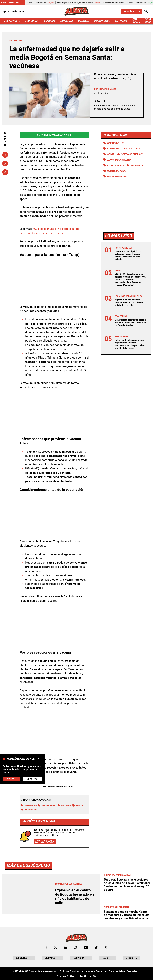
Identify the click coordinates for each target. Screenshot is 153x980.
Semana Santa (47, 806)
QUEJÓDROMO (12, 21)
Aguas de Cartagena (119, 160)
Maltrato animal (117, 176)
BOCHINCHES (102, 21)
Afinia (111, 154)
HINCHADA (67, 21)
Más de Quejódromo (28, 949)
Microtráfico (139, 165)
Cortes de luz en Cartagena (124, 149)
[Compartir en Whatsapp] (5, 172)
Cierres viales (116, 165)
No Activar (32, 779)
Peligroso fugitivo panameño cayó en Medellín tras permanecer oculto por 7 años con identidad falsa (130, 344)
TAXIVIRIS (50, 21)
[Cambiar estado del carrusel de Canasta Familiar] (23, 3)
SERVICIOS (121, 21)
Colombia (64, 806)
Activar (11, 779)
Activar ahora (45, 842)
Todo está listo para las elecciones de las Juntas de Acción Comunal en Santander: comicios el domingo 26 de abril (127, 968)
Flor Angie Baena (108, 89)
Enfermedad (29, 806)
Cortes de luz (115, 143)
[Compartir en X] (5, 163)
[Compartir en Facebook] (5, 155)
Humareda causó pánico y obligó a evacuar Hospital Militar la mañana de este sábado (128, 255)
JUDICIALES (32, 21)
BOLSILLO (84, 21)
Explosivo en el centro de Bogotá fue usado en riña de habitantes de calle (129, 302)
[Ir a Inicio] (76, 11)
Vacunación (29, 810)
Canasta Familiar (10, 2)
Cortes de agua (116, 171)
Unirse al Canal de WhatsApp (54, 135)
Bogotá (78, 806)
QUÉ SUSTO (136, 21)
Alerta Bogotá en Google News (54, 787)
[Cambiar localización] (131, 11)
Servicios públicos (132, 154)
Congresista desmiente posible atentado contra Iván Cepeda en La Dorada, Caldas (131, 322)
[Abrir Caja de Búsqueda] (146, 11)
